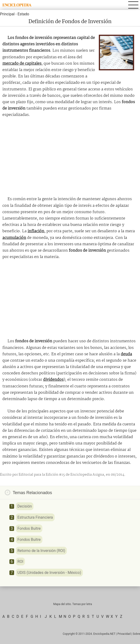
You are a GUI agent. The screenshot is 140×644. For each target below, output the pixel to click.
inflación (36, 231)
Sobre (136, 634)
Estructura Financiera (35, 517)
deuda (126, 354)
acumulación (14, 238)
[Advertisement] (70, 157)
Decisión (25, 506)
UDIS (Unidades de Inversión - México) (49, 573)
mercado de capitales (22, 64)
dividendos (53, 380)
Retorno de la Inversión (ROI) (41, 551)
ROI (20, 561)
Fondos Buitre (29, 528)
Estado (23, 14)
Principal (7, 14)
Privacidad (124, 634)
